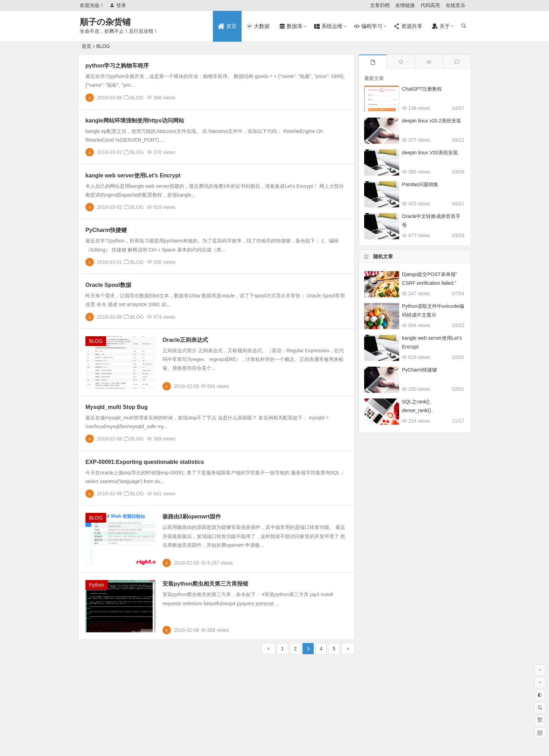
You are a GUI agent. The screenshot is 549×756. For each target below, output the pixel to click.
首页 (86, 46)
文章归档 (380, 5)
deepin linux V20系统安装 (430, 153)
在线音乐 (456, 5)
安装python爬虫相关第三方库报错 (205, 584)
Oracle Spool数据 (108, 285)
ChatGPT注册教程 (422, 89)
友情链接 (405, 5)
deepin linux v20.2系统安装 (432, 121)
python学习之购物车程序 (117, 66)
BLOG (103, 46)
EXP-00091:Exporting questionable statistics (145, 462)
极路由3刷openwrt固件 (192, 517)
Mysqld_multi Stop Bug (117, 407)
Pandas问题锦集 (420, 184)
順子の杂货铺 (105, 22)
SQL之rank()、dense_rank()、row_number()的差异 (425, 410)
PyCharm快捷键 (106, 230)
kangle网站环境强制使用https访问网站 (135, 121)
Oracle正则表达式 (185, 340)
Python (97, 585)
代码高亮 (430, 5)
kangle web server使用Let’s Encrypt (133, 175)
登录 (118, 5)
